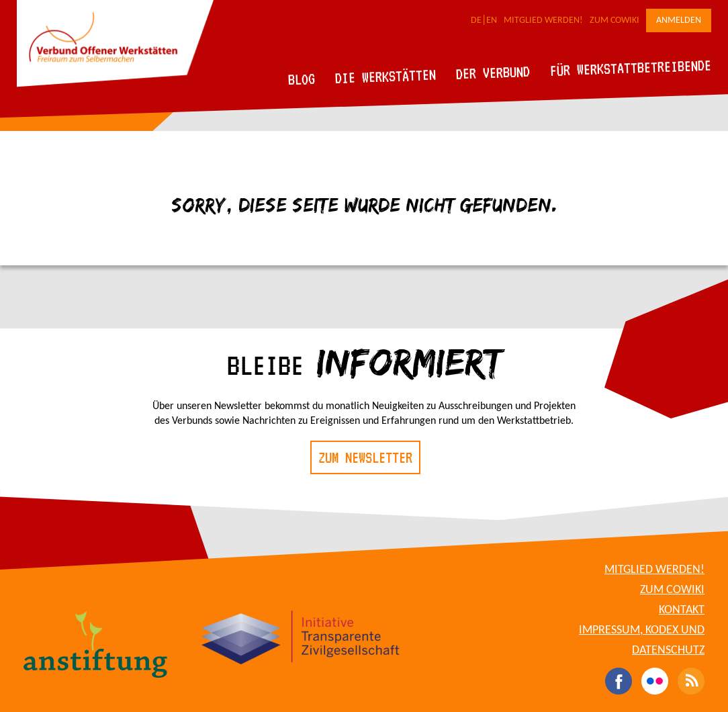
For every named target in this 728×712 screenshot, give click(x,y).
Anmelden (679, 20)
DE (476, 20)
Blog (302, 79)
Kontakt (682, 610)
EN (492, 20)
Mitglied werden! (543, 20)
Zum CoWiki (615, 20)
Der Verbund (493, 73)
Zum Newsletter (365, 457)
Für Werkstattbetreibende (630, 67)
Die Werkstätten (386, 76)
